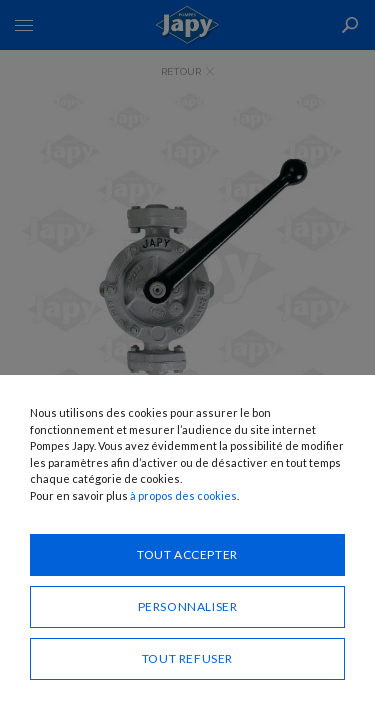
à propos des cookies (183, 495)
